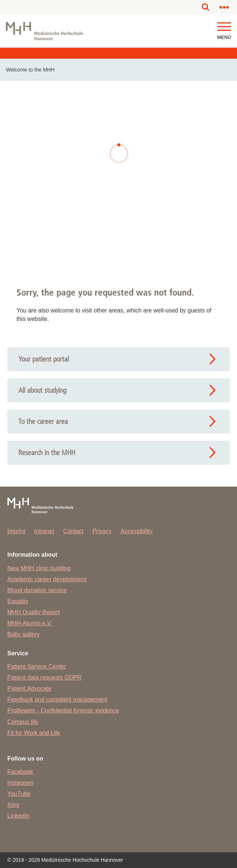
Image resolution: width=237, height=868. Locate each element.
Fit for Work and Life (34, 733)
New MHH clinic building (39, 568)
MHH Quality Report (34, 612)
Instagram (20, 783)
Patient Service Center (37, 666)
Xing (13, 805)
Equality (18, 601)
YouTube (19, 794)
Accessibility (137, 531)
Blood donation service (37, 590)
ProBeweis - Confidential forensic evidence (63, 710)
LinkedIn (19, 816)
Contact (73, 531)
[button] (224, 27)
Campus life (23, 722)
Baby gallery (23, 634)
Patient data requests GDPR (44, 677)
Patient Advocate (29, 688)
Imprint (16, 531)
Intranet (44, 531)
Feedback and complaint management (57, 699)
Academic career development (47, 579)
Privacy (102, 531)
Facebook (20, 772)
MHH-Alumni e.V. (30, 623)
